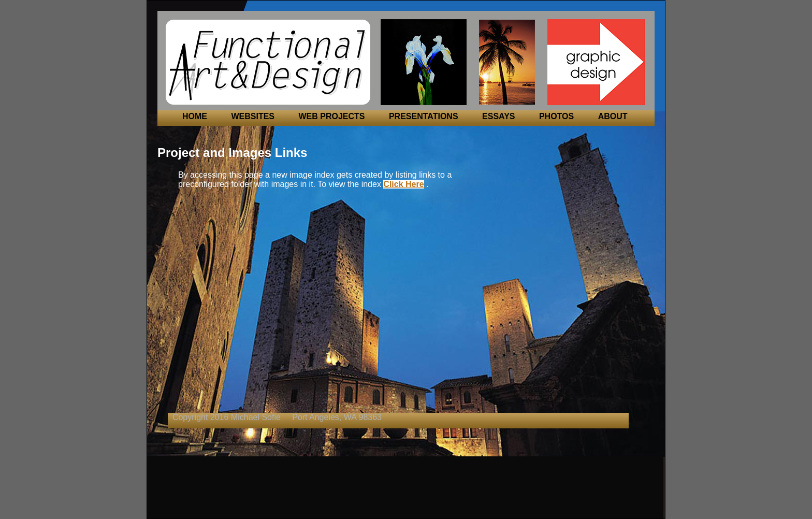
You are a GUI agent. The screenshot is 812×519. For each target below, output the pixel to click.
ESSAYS (498, 116)
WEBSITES (253, 116)
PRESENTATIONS (424, 116)
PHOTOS (556, 116)
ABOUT (613, 116)
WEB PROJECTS (331, 116)
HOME (195, 116)
